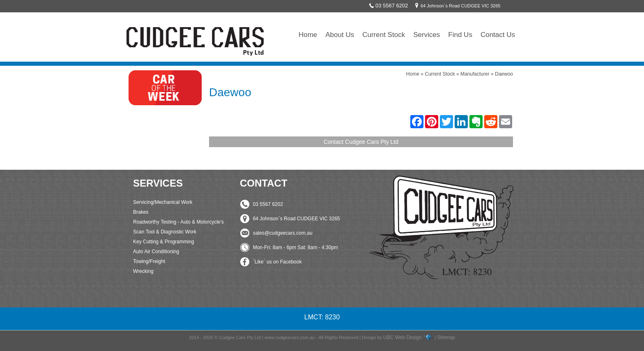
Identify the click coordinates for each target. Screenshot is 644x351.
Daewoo (504, 74)
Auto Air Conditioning (156, 252)
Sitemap (446, 337)
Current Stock (384, 35)
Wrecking (143, 271)
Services (427, 35)
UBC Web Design (402, 337)
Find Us (460, 35)
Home (308, 35)
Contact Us (498, 35)
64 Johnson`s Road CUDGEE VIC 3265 (456, 6)
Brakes (141, 212)
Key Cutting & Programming (164, 242)
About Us (340, 35)
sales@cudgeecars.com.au (283, 233)
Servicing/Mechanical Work (163, 202)
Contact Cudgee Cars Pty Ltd (361, 142)
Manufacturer (475, 74)
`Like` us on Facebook (277, 262)
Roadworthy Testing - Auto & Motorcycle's (178, 222)
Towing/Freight (149, 261)
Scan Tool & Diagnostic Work (165, 232)
